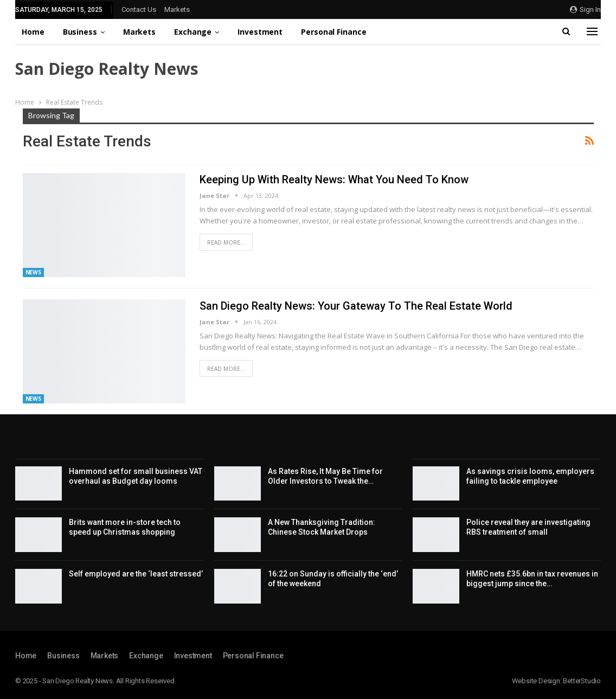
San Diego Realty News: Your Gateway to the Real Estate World (356, 306)
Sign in (585, 9)
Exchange (193, 32)
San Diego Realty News (107, 69)
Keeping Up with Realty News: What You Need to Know (334, 179)
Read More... (226, 242)
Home (33, 32)
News (34, 272)
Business (80, 32)
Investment (260, 32)
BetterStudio (582, 681)
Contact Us (139, 9)
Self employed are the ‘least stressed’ (136, 574)
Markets (177, 9)
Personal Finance (333, 32)
